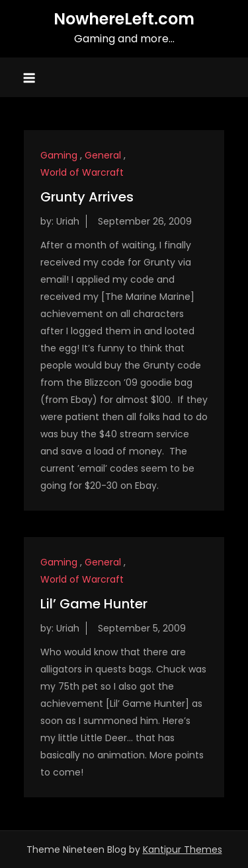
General (103, 155)
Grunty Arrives (87, 197)
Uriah (68, 221)
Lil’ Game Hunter (94, 604)
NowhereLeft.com (124, 19)
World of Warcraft (82, 172)
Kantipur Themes (183, 850)
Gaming (59, 155)
